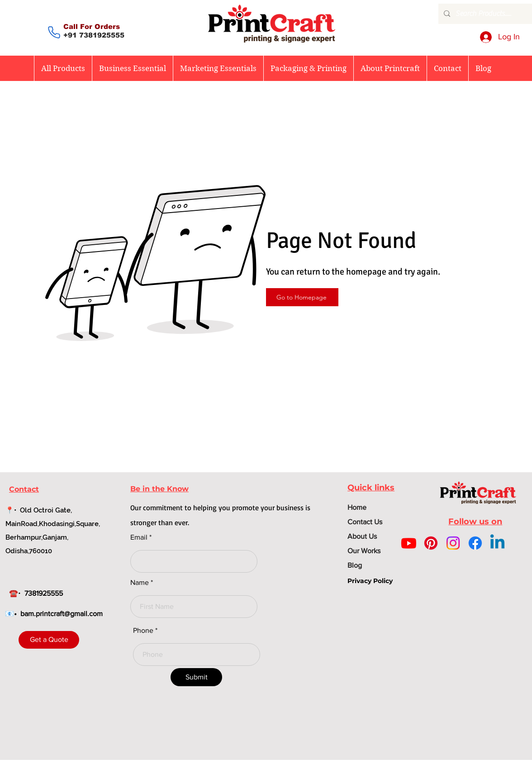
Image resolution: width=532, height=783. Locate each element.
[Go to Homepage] (302, 297)
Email (139, 537)
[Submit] (196, 677)
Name (140, 583)
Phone (143, 631)
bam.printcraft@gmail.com (62, 614)
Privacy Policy (370, 581)
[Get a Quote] (49, 640)
